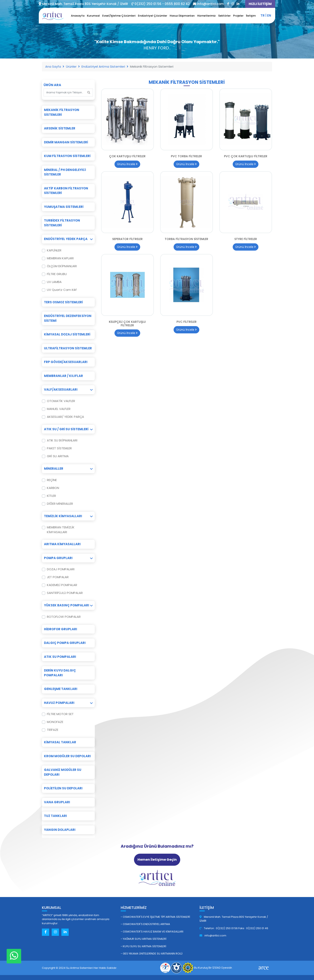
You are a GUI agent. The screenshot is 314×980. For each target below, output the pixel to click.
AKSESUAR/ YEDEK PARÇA (65, 417)
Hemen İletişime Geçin (157, 860)
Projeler (238, 16)
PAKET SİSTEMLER (59, 448)
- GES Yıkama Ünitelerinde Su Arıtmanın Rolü (152, 954)
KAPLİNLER (54, 250)
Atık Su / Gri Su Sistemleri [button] (68, 429)
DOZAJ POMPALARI (61, 569)
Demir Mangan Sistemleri (66, 142)
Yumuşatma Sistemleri (64, 207)
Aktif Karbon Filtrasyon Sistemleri (66, 191)
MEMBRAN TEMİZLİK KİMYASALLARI (61, 530)
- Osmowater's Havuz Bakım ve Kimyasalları (152, 932)
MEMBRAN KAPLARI (60, 258)
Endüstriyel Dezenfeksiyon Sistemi (68, 318)
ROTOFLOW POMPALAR (64, 617)
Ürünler (71, 66)
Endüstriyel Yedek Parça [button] (68, 239)
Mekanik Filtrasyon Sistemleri (62, 112)
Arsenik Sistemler (60, 128)
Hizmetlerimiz (206, 16)
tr (263, 15)
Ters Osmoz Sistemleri (63, 302)
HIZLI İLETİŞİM (260, 4)
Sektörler (224, 16)
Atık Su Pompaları (60, 657)
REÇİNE (52, 480)
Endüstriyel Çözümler (153, 16)
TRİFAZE (53, 730)
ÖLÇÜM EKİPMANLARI (62, 266)
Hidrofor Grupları (61, 629)
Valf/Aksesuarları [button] (68, 389)
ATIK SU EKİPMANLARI (62, 440)
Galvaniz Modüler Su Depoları (63, 772)
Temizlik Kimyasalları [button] (68, 516)
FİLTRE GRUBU (57, 274)
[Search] (65, 93)
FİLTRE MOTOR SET (60, 714)
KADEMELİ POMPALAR (62, 585)
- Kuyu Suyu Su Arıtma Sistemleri (143, 946)
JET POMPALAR (58, 577)
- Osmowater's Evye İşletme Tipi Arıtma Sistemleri (155, 917)
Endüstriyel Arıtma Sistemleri (103, 66)
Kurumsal (93, 16)
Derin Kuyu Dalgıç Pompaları (60, 673)
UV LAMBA (54, 282)
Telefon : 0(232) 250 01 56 (219, 928)
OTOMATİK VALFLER (61, 401)
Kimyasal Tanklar (60, 742)
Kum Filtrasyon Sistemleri (67, 156)
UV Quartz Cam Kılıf (62, 290)
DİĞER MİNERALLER (60, 504)
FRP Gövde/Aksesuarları (66, 362)
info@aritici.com (213, 936)
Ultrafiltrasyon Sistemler (68, 348)
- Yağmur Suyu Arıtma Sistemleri (144, 939)
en (269, 15)
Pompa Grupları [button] (68, 558)
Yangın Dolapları (60, 830)
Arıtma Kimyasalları (62, 544)
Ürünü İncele (127, 164)
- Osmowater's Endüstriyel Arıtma (145, 924)
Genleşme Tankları (61, 689)
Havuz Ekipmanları (182, 16)
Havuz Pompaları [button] (68, 703)
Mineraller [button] (68, 469)
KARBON (53, 488)
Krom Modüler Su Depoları (67, 756)
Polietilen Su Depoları (63, 788)
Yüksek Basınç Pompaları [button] (68, 605)
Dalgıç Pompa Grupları (65, 643)
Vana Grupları (57, 802)
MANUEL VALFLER (59, 409)
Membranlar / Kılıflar (63, 376)
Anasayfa (78, 16)
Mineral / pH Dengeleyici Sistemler (65, 172)
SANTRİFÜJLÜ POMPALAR (65, 593)
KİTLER (51, 496)
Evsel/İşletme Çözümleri (119, 16)
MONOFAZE (55, 722)
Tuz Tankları (55, 816)
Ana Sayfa (53, 66)
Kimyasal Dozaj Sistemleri (67, 334)
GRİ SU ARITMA (58, 456)
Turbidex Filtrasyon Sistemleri (62, 223)
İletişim (251, 16)
